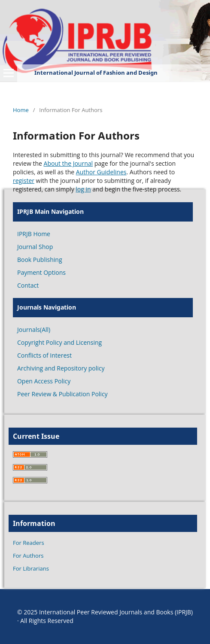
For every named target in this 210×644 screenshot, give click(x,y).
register (24, 181)
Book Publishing (40, 260)
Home (21, 110)
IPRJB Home (34, 234)
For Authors (28, 556)
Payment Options (41, 272)
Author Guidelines (101, 172)
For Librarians (31, 568)
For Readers (29, 543)
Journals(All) (34, 330)
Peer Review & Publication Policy (62, 394)
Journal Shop (35, 247)
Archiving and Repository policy (61, 368)
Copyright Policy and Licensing (59, 342)
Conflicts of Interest (44, 355)
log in (83, 189)
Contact (28, 285)
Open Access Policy (44, 381)
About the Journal (68, 163)
